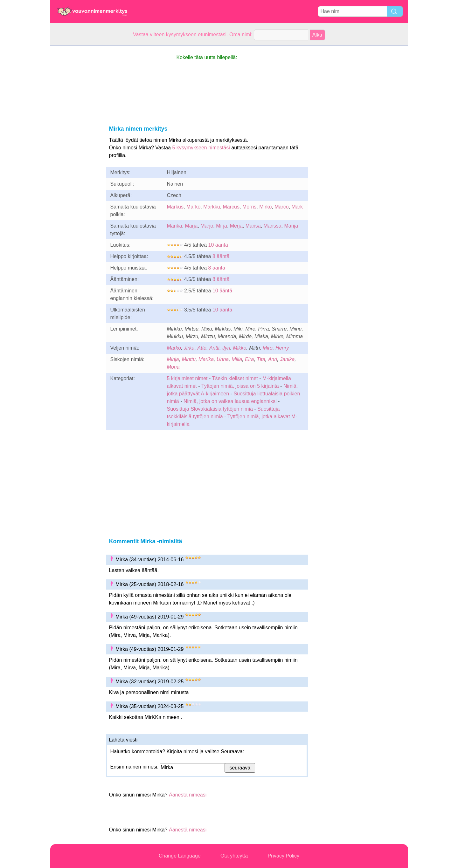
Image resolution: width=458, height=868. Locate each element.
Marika (175, 226)
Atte (202, 348)
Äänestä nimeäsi (188, 795)
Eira (249, 359)
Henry (282, 348)
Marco (281, 207)
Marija (291, 226)
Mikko (240, 348)
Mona (173, 367)
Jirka (189, 348)
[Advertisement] (76, 141)
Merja (236, 226)
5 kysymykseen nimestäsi (201, 148)
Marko (193, 207)
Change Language (180, 856)
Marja (191, 226)
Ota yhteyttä (234, 856)
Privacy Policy (283, 856)
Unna (223, 359)
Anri (273, 359)
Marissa (273, 226)
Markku (212, 207)
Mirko (265, 207)
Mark (297, 207)
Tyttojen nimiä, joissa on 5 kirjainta (240, 386)
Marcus (231, 207)
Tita (261, 359)
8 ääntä (221, 256)
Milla (237, 359)
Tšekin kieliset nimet (235, 378)
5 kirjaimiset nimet (187, 378)
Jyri (226, 348)
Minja (173, 359)
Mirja (222, 226)
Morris (249, 207)
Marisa (253, 226)
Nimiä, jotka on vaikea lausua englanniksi (230, 401)
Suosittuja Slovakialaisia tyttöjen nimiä (210, 409)
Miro (268, 348)
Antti (214, 348)
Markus (175, 207)
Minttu (189, 359)
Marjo (207, 226)
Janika (287, 359)
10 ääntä (218, 245)
